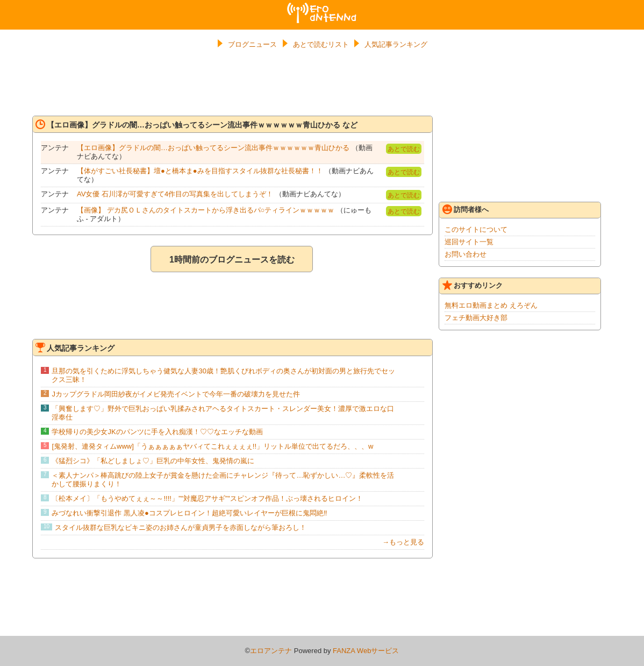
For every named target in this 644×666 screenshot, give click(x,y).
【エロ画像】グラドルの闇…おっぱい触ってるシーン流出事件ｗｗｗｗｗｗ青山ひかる (214, 148)
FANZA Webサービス (366, 651)
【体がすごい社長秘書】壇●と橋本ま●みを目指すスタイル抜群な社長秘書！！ (200, 171)
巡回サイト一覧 (469, 242)
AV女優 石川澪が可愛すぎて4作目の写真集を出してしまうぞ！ (175, 194)
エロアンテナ (322, 7)
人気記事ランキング (396, 44)
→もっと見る (403, 542)
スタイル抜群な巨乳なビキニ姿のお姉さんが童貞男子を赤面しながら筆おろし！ (181, 527)
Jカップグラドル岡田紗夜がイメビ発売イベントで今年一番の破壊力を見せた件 (176, 394)
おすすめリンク (473, 285)
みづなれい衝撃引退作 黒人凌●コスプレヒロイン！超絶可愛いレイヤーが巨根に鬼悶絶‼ (189, 513)
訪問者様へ (466, 209)
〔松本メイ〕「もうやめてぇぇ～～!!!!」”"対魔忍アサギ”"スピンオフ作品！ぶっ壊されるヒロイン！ (207, 498)
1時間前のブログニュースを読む (232, 260)
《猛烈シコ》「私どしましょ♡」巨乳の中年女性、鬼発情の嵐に (153, 461)
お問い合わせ (466, 254)
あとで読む (404, 149)
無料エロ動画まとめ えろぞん (491, 305)
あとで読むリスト (321, 44)
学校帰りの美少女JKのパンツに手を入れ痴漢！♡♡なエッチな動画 (157, 432)
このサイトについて (476, 229)
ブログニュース (252, 44)
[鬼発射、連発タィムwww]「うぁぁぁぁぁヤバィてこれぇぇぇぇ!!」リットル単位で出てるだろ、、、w (212, 446)
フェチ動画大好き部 (476, 318)
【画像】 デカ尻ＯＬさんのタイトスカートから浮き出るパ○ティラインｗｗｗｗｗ (206, 210)
